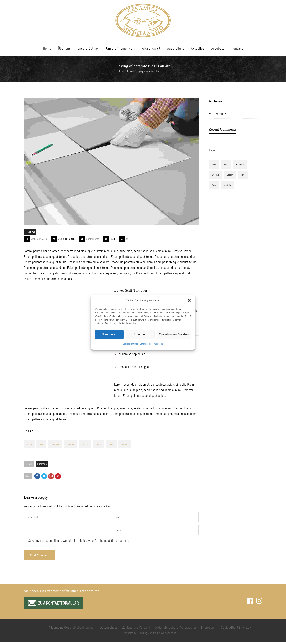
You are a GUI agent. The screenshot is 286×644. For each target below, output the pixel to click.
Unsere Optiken (88, 51)
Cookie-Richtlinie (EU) (236, 629)
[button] (189, 300)
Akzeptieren (109, 334)
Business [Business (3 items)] (56, 446)
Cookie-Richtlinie (130, 344)
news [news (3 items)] (100, 446)
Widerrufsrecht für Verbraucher (175, 629)
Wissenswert (151, 51)
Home (47, 51)
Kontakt (237, 51)
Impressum (158, 344)
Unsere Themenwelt (121, 51)
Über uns (64, 51)
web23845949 (39, 241)
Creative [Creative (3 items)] (71, 446)
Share (28, 478)
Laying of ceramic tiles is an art (152, 73)
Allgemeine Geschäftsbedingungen (72, 629)
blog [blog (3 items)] (42, 446)
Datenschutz (146, 344)
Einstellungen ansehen (174, 334)
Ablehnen (140, 334)
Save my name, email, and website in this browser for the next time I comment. (80, 543)
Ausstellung (176, 51)
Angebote (218, 51)
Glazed (130, 73)
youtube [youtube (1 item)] (127, 446)
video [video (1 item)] (113, 446)
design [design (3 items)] (86, 446)
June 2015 (219, 116)
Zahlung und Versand (136, 629)
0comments (93, 241)
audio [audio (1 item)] (29, 446)
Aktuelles (198, 51)
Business (42, 466)
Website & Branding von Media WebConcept (150, 635)
